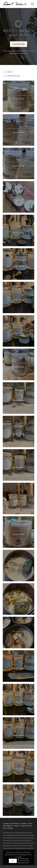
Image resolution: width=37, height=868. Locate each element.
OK (13, 861)
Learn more (23, 861)
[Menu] (32, 4)
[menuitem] (32, 4)
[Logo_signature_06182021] (15, 4)
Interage (10, 828)
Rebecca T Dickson (21, 823)
